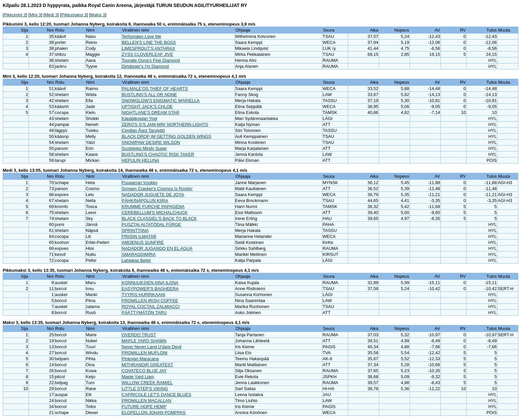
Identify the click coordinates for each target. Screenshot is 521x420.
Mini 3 (35, 15)
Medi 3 (51, 15)
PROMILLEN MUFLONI (145, 353)
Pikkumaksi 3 (74, 15)
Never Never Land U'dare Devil (152, 347)
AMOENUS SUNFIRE (143, 242)
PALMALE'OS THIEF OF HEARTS (155, 89)
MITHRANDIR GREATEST (148, 365)
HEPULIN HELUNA (141, 160)
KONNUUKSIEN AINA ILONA (150, 283)
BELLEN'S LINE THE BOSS (149, 42)
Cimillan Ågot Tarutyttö (144, 130)
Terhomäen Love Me (142, 36)
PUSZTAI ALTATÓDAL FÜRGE (152, 224)
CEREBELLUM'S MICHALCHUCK (155, 212)
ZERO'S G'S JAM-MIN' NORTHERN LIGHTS (165, 124)
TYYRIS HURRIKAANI (144, 295)
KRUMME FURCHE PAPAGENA (153, 207)
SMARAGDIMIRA (139, 254)
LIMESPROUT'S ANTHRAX (149, 48)
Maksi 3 (98, 15)
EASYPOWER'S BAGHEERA (150, 289)
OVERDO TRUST (139, 335)
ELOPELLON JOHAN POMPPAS (154, 413)
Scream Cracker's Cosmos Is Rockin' (157, 189)
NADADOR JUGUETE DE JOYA (153, 195)
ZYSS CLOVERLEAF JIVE (148, 54)
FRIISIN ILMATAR (139, 236)
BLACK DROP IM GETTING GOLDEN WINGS (167, 136)
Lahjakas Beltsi (136, 260)
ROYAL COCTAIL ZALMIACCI (151, 307)
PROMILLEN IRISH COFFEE (150, 301)
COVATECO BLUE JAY (144, 371)
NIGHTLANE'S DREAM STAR (151, 112)
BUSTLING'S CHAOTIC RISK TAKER (158, 154)
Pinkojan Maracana (140, 359)
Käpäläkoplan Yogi (140, 118)
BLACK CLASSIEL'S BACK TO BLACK (159, 218)
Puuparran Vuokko (140, 183)
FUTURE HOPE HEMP (144, 407)
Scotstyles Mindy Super (145, 148)
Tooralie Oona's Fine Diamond (151, 60)
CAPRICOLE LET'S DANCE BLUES (157, 395)
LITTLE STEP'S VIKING (145, 389)
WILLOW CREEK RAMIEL (147, 383)
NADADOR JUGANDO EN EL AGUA (157, 248)
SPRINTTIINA (135, 230)
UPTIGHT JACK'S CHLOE (147, 106)
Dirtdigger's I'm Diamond (146, 66)
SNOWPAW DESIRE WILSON (151, 142)
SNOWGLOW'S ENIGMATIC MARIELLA (161, 101)
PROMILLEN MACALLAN (147, 401)
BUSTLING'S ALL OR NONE (150, 95)
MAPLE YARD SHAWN (144, 341)
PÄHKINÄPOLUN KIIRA (145, 201)
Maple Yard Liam (138, 377)
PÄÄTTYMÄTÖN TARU (144, 313)
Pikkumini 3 (15, 15)
